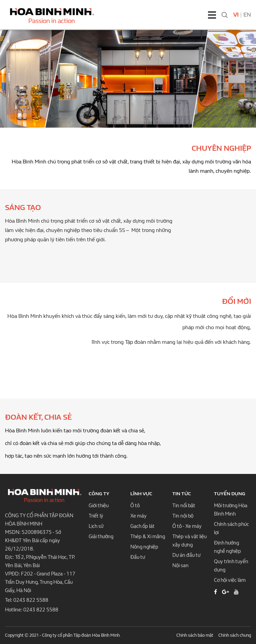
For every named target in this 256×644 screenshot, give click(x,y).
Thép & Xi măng (148, 537)
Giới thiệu (99, 506)
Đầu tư (138, 557)
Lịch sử (96, 526)
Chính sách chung (235, 635)
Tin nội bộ (183, 516)
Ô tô (135, 506)
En (247, 15)
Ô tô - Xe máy (187, 526)
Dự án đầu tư (186, 555)
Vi (236, 15)
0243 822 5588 (31, 600)
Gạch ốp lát (142, 526)
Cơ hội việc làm (230, 580)
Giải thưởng (101, 537)
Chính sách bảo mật (195, 635)
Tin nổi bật (184, 506)
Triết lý (96, 516)
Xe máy (138, 516)
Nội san (180, 565)
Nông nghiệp (144, 547)
